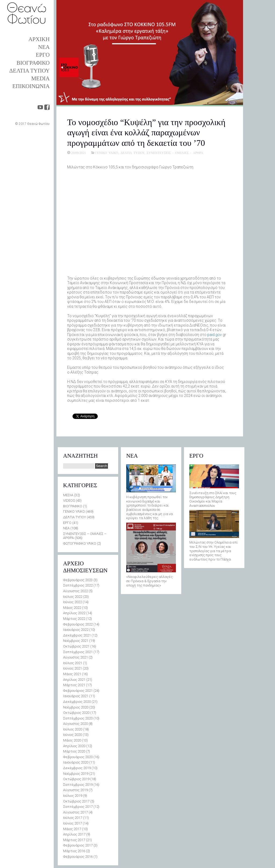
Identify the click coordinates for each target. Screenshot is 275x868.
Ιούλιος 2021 (73, 663)
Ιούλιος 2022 (73, 597)
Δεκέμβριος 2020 (77, 702)
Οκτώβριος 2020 (76, 713)
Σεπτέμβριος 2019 (78, 785)
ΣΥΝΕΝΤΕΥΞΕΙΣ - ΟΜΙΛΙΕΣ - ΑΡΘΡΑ (175, 153)
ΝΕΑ (44, 47)
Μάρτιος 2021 (74, 685)
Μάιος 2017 (72, 829)
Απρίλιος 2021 (74, 680)
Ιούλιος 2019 (73, 796)
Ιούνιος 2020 (73, 735)
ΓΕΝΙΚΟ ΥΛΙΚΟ (107, 153)
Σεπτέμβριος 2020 (78, 718)
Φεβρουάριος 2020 (78, 757)
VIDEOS (69, 500)
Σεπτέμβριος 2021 (78, 652)
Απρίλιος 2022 (74, 613)
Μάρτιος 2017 (74, 840)
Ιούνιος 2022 (73, 602)
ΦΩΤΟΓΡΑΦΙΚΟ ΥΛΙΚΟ (80, 543)
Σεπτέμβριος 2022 (78, 585)
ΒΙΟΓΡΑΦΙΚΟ (33, 63)
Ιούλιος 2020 (73, 729)
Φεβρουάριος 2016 (78, 857)
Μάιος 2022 (72, 608)
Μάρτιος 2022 (74, 619)
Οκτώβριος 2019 (76, 779)
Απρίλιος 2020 (74, 746)
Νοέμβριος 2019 (76, 774)
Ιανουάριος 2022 (76, 630)
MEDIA (40, 78)
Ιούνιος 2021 (73, 668)
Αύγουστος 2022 (75, 591)
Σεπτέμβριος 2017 (78, 807)
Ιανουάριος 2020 (76, 762)
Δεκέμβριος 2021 (77, 635)
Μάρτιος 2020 (74, 751)
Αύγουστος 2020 (75, 724)
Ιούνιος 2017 (73, 823)
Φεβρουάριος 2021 (78, 691)
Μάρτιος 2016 (74, 851)
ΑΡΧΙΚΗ (39, 39)
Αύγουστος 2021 (75, 657)
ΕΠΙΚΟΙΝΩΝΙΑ (31, 86)
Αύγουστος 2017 (75, 812)
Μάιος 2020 (72, 740)
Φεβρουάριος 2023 (78, 580)
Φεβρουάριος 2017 (78, 845)
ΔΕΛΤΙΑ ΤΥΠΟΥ (30, 71)
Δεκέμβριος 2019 (77, 768)
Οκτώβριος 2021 (76, 646)
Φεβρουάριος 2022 (78, 624)
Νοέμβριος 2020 (76, 707)
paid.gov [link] (215, 335)
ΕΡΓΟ (43, 55)
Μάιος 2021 (72, 674)
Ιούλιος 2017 (73, 818)
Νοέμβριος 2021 (76, 641)
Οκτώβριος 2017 (76, 801)
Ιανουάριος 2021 (76, 696)
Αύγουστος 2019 (75, 790)
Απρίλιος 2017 (74, 834)
